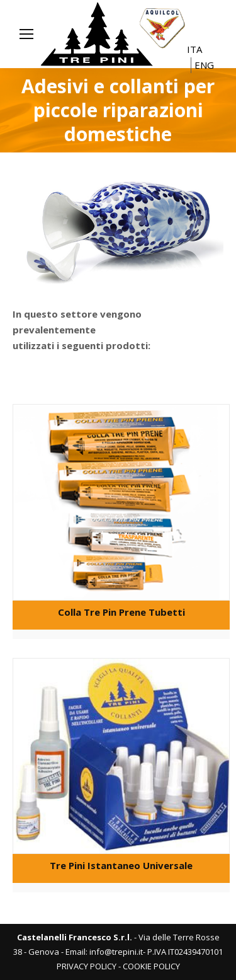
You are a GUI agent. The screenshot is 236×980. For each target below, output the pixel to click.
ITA (194, 49)
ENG (204, 65)
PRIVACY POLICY (87, 966)
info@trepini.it (116, 952)
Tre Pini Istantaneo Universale (121, 865)
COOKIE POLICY (151, 966)
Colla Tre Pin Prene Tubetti (121, 612)
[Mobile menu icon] (26, 34)
